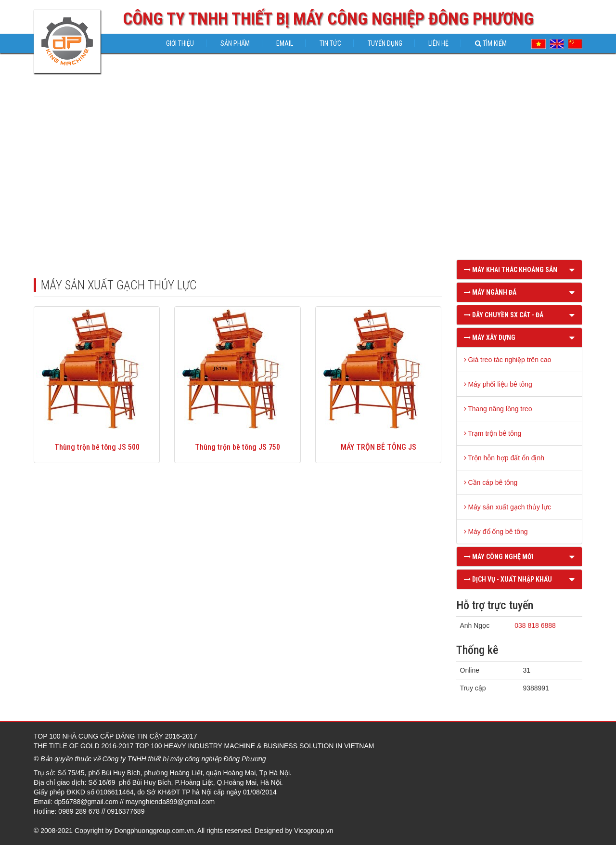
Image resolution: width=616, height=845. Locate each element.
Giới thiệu (180, 43)
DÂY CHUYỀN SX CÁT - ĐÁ (504, 315)
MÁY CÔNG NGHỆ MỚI (499, 557)
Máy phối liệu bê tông (498, 384)
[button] (572, 270)
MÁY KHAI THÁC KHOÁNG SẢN (511, 270)
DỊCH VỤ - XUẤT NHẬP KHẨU (508, 579)
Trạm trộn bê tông (493, 433)
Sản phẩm (235, 43)
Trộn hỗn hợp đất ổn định (504, 458)
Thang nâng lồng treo (498, 409)
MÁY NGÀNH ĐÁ (490, 292)
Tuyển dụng (385, 43)
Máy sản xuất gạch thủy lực (508, 507)
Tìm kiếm (491, 43)
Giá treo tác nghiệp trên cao (508, 360)
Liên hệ (438, 43)
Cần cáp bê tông (491, 482)
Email (285, 43)
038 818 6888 (535, 625)
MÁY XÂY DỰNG (490, 338)
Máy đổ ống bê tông (496, 532)
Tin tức (330, 43)
